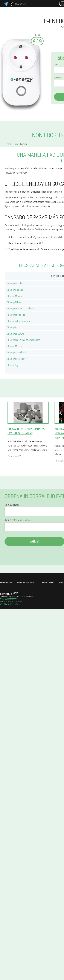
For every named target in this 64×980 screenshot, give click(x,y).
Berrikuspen (48, 582)
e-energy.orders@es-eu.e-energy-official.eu (18, 597)
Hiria (61, 582)
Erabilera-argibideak (27, 582)
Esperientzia (6, 582)
